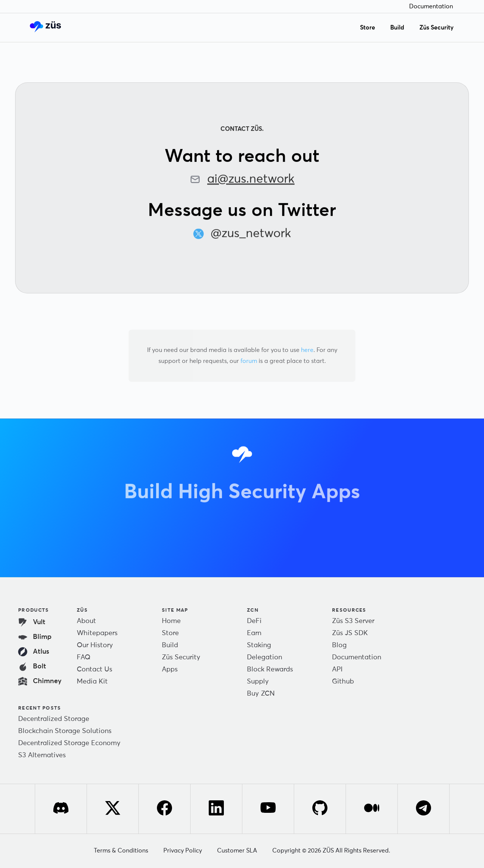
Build (397, 28)
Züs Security (437, 28)
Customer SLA (237, 851)
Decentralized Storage (54, 719)
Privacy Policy (183, 851)
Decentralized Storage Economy (69, 743)
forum (249, 361)
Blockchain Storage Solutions (65, 731)
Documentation (431, 6)
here (307, 350)
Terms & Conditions (121, 851)
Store (368, 28)
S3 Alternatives (42, 755)
